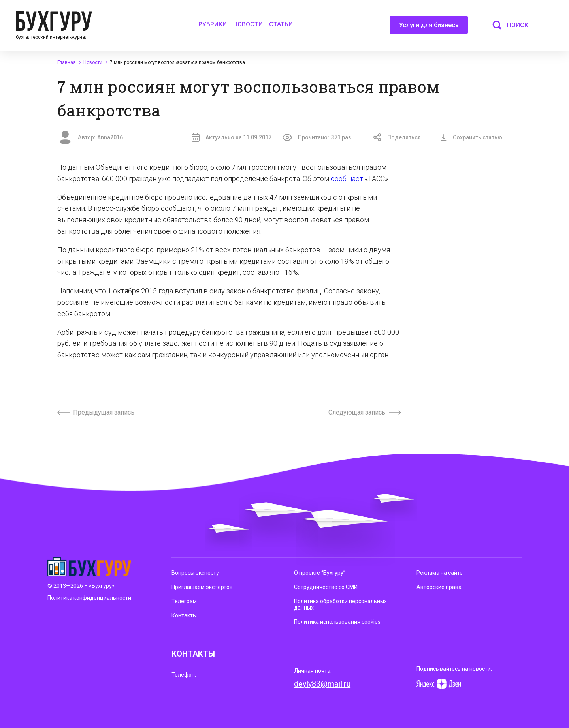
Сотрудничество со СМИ (326, 587)
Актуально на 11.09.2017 (232, 137)
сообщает (347, 179)
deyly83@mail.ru (322, 684)
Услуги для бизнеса (429, 28)
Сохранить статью (471, 137)
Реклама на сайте (440, 573)
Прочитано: (317, 137)
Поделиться (397, 137)
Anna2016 (110, 137)
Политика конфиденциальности (89, 598)
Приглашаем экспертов (202, 587)
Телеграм (184, 601)
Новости (248, 24)
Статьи (281, 24)
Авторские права (439, 587)
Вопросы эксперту (195, 573)
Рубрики (213, 24)
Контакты (184, 615)
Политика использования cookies (337, 622)
